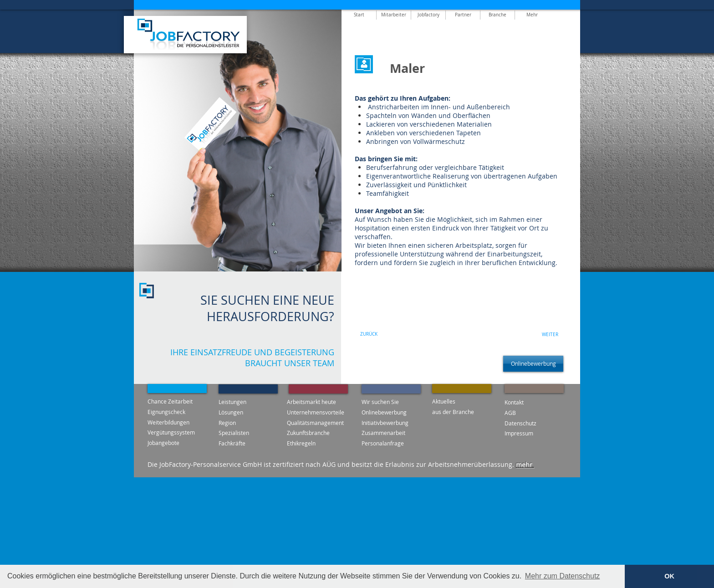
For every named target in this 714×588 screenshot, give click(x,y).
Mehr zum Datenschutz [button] (563, 576)
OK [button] (669, 576)
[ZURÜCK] (369, 334)
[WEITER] (550, 335)
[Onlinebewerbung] (533, 364)
